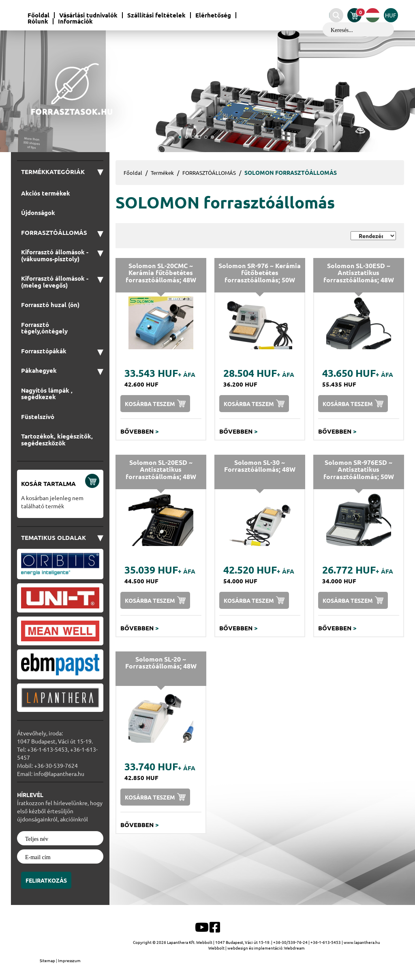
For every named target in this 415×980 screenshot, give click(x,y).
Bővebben (140, 431)
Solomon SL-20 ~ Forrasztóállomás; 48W (161, 663)
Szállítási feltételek (156, 15)
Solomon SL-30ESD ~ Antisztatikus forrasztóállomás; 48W (359, 273)
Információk (75, 21)
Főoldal (39, 15)
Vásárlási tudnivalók (88, 15)
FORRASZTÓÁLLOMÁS (209, 173)
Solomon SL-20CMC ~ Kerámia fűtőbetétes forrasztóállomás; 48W (161, 273)
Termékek (162, 173)
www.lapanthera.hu (362, 942)
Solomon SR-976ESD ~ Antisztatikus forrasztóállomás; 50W (359, 469)
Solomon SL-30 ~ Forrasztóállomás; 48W (260, 466)
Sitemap (48, 960)
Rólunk (38, 21)
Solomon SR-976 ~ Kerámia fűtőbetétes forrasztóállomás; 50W (260, 273)
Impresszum (69, 960)
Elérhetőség (213, 15)
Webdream (294, 948)
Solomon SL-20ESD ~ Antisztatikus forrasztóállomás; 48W (161, 469)
